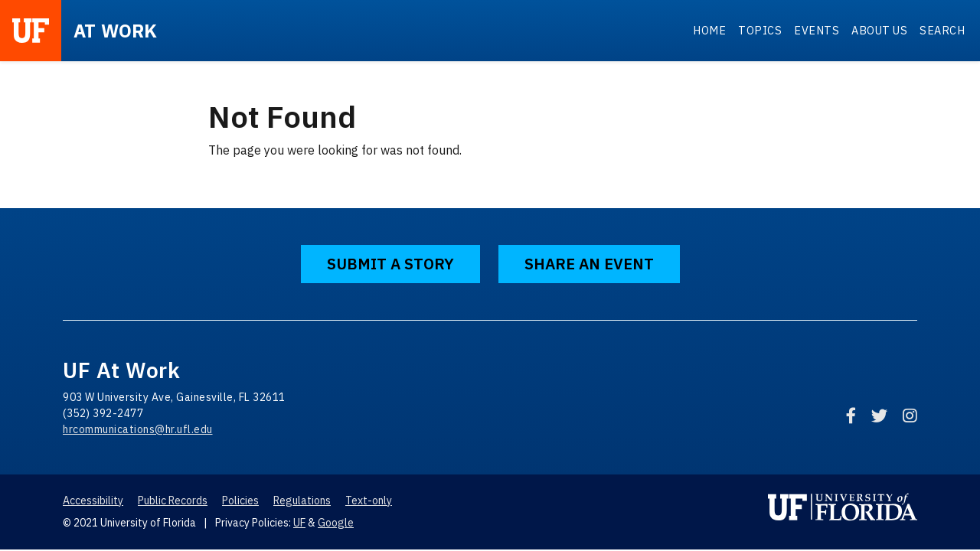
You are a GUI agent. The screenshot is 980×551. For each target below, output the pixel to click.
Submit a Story (390, 264)
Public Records (173, 500)
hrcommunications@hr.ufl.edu (138, 429)
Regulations (302, 500)
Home (709, 30)
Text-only (369, 500)
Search (942, 30)
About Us (879, 30)
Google (336, 523)
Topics (760, 30)
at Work (116, 31)
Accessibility (93, 500)
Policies (240, 500)
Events (817, 30)
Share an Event (589, 264)
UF (299, 523)
